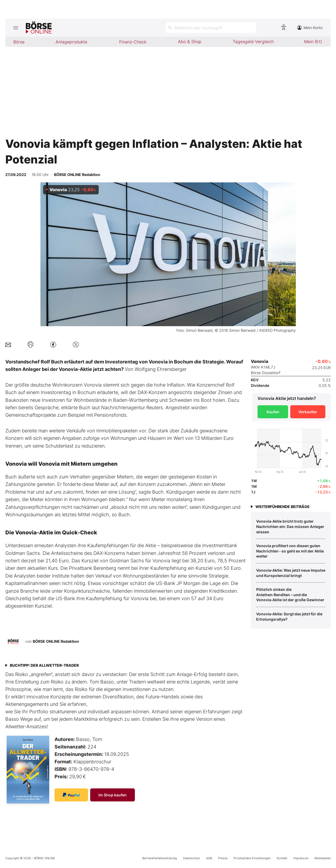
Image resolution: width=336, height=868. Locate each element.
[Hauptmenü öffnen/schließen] (16, 28)
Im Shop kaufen (113, 795)
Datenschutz (192, 858)
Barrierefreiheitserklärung (160, 858)
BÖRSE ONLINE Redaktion (56, 641)
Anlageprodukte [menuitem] (71, 42)
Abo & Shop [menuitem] (190, 42)
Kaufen (273, 412)
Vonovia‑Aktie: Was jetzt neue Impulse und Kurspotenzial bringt (291, 573)
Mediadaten (323, 858)
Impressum (301, 858)
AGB (209, 858)
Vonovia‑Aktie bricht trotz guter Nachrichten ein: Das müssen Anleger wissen (290, 526)
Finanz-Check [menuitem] (133, 42)
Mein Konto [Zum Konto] (310, 28)
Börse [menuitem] (19, 42)
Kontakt (282, 858)
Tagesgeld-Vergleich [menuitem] (253, 42)
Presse (223, 858)
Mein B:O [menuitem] (313, 42)
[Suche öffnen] (211, 28)
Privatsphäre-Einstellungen (252, 858)
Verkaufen (308, 412)
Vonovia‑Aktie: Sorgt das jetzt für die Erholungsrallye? (289, 617)
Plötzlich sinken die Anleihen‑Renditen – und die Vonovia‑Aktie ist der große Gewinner (290, 595)
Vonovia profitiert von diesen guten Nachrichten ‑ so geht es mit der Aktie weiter (290, 551)
